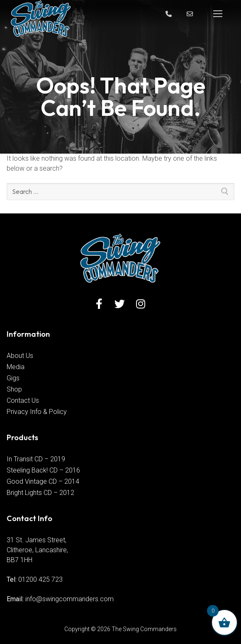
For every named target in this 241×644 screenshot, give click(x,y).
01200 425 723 (40, 579)
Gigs (13, 378)
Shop (14, 389)
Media (16, 367)
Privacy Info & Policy (37, 412)
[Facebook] (99, 304)
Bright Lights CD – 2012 (40, 493)
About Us (20, 356)
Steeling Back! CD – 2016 (43, 470)
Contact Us (23, 400)
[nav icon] (218, 14)
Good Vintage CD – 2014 (43, 481)
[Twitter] (120, 304)
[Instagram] (140, 304)
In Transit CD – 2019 (36, 459)
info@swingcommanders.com (69, 599)
